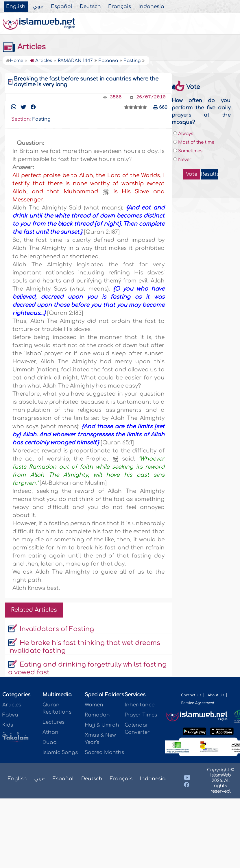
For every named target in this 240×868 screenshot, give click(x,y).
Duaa (50, 742)
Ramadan (97, 715)
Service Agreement (198, 703)
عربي (38, 7)
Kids (8, 725)
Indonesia (151, 7)
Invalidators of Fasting (57, 629)
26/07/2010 (151, 97)
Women (94, 705)
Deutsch (90, 7)
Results (210, 174)
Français (120, 7)
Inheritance (140, 705)
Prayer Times (141, 715)
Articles (24, 47)
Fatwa (10, 715)
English (16, 7)
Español (62, 7)
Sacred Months (104, 752)
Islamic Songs (60, 752)
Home (14, 61)
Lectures (53, 722)
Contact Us (191, 695)
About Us (216, 695)
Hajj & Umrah (102, 725)
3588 (116, 97)
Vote (192, 174)
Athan (50, 732)
